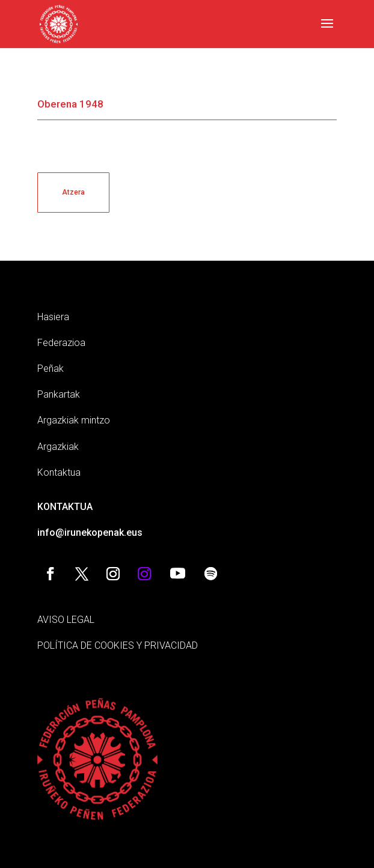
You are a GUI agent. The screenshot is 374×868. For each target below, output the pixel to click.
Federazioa (61, 343)
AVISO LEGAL (66, 620)
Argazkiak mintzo (74, 420)
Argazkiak (58, 447)
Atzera (73, 192)
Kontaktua (59, 472)
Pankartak (59, 394)
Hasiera (53, 317)
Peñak (51, 369)
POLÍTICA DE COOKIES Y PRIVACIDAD (118, 645)
